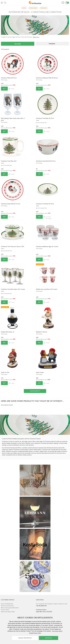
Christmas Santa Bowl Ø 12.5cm (46, 161)
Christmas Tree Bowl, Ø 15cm (45, 204)
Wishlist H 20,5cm (42, 332)
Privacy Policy (5, 610)
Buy (4, 89)
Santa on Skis (5, 372)
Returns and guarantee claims (10, 608)
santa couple (40, 372)
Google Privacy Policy (35, 633)
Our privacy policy (57, 631)
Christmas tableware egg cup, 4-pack (47, 246)
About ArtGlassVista (7, 604)
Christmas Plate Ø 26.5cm (9, 78)
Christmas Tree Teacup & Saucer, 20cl (12, 246)
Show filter (18, 44)
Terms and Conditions (7, 606)
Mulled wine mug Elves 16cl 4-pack (47, 289)
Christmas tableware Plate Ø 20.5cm (47, 78)
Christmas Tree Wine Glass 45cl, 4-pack (13, 289)
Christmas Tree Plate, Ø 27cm (45, 118)
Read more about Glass (8, 612)
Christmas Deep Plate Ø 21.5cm (11, 204)
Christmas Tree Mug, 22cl (9, 161)
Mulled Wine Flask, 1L (8, 332)
